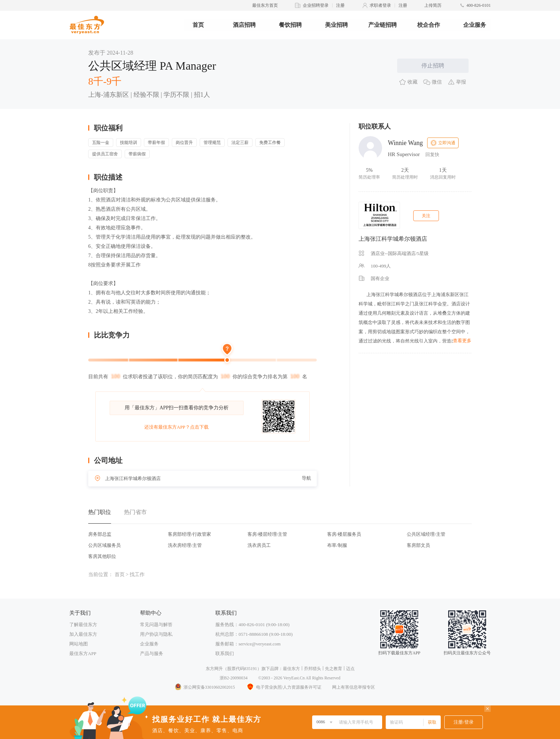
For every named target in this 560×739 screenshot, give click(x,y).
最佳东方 (291, 669)
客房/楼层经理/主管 (267, 534)
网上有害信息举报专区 (354, 687)
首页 (198, 25)
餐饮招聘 (290, 25)
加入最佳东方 (83, 634)
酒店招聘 (244, 25)
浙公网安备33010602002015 (205, 687)
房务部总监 (100, 534)
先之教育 (334, 669)
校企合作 (429, 25)
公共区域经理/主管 (426, 534)
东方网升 (214, 669)
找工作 (137, 575)
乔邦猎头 (312, 669)
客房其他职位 (102, 556)
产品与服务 (152, 653)
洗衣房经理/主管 (185, 545)
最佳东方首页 (265, 5)
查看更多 (462, 341)
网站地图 (79, 644)
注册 (340, 5)
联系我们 (225, 653)
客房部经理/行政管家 (189, 534)
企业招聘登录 (316, 5)
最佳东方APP (83, 653)
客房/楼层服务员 (344, 534)
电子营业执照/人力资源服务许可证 (284, 687)
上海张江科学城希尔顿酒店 (393, 239)
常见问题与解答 (156, 625)
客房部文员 (418, 545)
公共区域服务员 (104, 545)
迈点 (350, 669)
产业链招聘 (382, 25)
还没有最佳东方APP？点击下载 (176, 427)
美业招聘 (336, 25)
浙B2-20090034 (234, 678)
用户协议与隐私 (156, 634)
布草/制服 (337, 545)
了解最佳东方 (83, 625)
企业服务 (475, 25)
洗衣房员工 (259, 545)
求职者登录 (380, 5)
